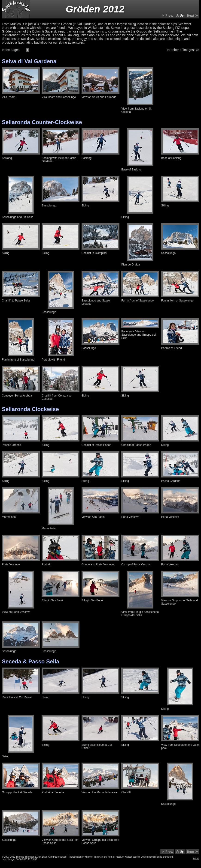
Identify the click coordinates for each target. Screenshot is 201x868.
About (196, 858)
